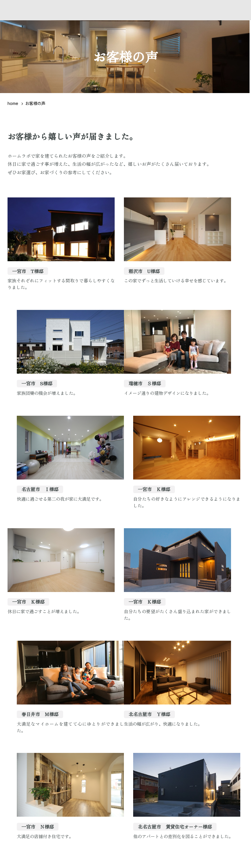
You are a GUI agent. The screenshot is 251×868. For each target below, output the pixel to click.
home (13, 103)
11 (167, 691)
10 (154, 691)
